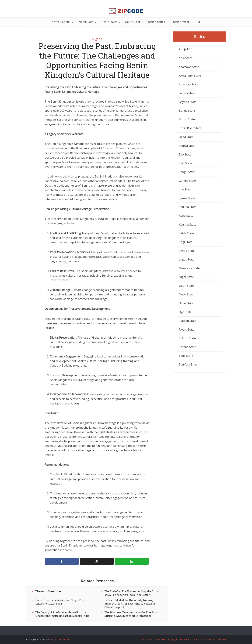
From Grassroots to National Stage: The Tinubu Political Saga (60, 602)
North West (109, 22)
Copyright (172, 639)
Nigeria (97, 39)
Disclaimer (184, 639)
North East (86, 22)
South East (133, 22)
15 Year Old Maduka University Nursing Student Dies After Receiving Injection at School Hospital (130, 604)
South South (157, 22)
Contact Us (159, 639)
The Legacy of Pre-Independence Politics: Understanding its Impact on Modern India (62, 614)
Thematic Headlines (48, 591)
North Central (61, 22)
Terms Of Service (217, 639)
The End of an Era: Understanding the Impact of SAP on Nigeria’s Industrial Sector (133, 593)
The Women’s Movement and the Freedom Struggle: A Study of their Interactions (131, 614)
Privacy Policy (199, 639)
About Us (147, 639)
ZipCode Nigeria (62, 639)
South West (181, 22)
